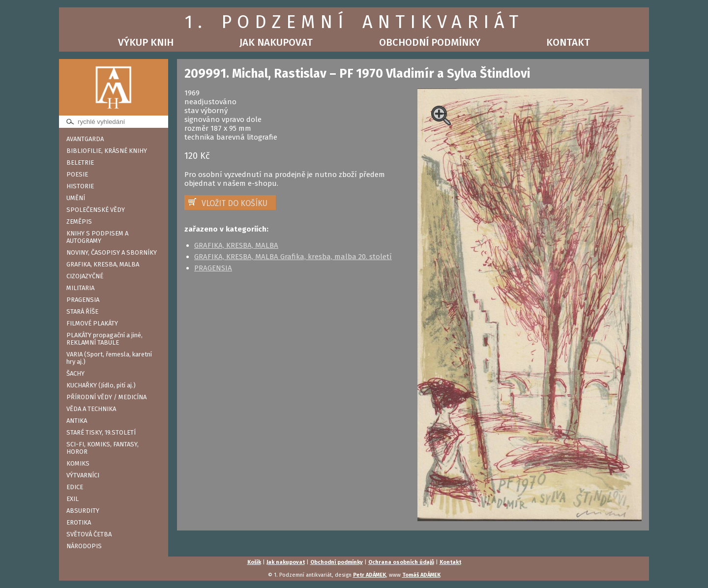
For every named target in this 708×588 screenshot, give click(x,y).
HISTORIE (80, 186)
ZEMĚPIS (79, 221)
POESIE (77, 174)
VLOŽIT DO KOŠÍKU (235, 203)
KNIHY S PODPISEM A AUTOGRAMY (97, 237)
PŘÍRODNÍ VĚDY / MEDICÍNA (106, 397)
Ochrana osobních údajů (401, 562)
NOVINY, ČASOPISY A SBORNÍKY (112, 252)
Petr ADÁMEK (369, 575)
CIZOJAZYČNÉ (85, 276)
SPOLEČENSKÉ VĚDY (96, 210)
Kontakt (568, 42)
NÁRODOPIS (84, 546)
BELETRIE (80, 162)
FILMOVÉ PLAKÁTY (92, 323)
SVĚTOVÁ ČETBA (89, 534)
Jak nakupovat (276, 42)
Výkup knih (146, 42)
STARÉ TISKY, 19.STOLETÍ (101, 432)
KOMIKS (78, 463)
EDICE (75, 487)
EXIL (73, 499)
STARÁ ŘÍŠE (82, 311)
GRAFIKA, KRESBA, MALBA (103, 264)
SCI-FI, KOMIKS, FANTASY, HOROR (103, 448)
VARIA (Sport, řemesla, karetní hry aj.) (109, 358)
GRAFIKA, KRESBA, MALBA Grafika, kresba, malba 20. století (293, 257)
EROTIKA (79, 522)
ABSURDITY (83, 511)
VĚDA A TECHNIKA (91, 409)
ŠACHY (75, 373)
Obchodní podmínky (430, 42)
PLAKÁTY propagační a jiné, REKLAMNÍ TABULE (104, 339)
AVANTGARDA (85, 139)
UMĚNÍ (76, 198)
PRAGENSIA (83, 300)
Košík (254, 562)
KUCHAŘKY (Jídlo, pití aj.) (101, 385)
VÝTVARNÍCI (83, 475)
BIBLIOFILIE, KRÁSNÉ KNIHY (107, 151)
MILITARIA (80, 288)
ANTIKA (77, 421)
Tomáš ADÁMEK (421, 575)
